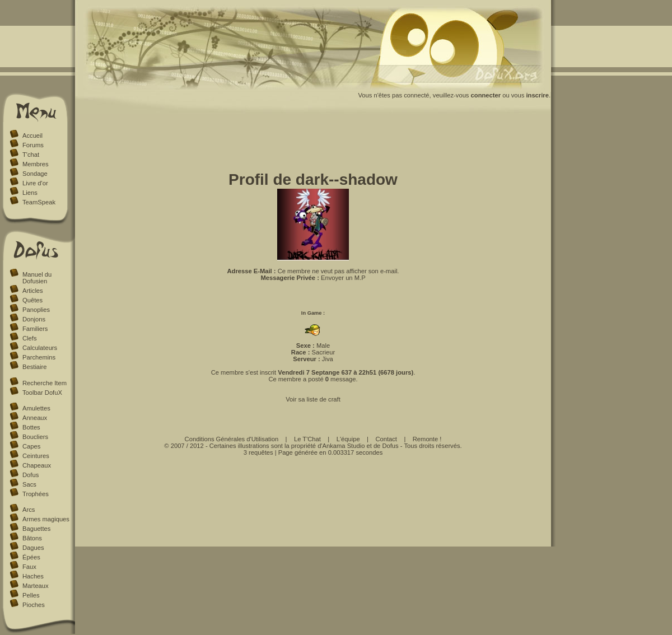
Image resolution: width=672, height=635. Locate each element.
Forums (33, 145)
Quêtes (32, 300)
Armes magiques (46, 519)
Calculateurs (40, 348)
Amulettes (36, 408)
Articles (33, 291)
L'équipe (348, 439)
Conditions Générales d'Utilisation (232, 439)
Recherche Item (45, 383)
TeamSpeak (39, 202)
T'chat (31, 155)
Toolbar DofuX (42, 393)
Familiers (35, 329)
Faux (29, 567)
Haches (33, 576)
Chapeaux (37, 465)
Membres (36, 164)
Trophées (36, 494)
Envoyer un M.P (343, 278)
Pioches (34, 605)
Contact (386, 439)
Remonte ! (427, 439)
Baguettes (36, 529)
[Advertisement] (313, 144)
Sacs (29, 484)
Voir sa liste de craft (313, 399)
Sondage (35, 174)
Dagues (33, 548)
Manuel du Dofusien (37, 278)
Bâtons (32, 538)
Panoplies (36, 310)
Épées (31, 557)
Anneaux (35, 418)
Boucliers (35, 437)
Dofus (31, 475)
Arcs (29, 510)
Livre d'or (35, 183)
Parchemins (39, 357)
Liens (30, 193)
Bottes (31, 427)
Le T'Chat (307, 439)
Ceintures (36, 456)
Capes (31, 446)
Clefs (30, 338)
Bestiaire (35, 367)
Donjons (34, 319)
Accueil (32, 136)
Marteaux (36, 586)
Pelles (31, 595)
